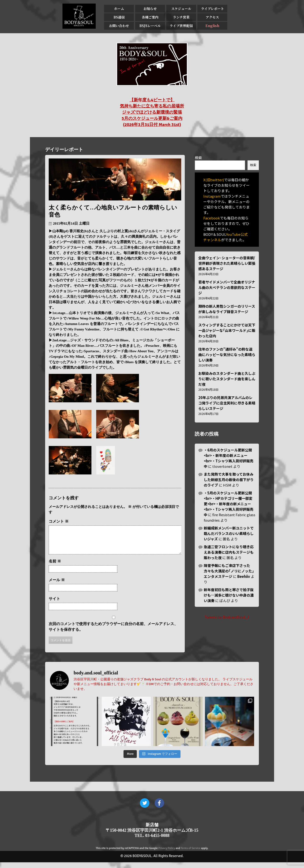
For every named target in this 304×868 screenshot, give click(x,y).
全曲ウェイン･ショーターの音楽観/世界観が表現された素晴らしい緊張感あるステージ (227, 263)
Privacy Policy (167, 854)
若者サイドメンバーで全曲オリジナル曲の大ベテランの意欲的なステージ (227, 287)
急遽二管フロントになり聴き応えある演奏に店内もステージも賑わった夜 (229, 552)
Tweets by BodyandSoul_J (227, 617)
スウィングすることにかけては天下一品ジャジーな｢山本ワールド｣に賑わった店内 (227, 330)
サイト (54, 604)
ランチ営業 (181, 17)
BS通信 (119, 17)
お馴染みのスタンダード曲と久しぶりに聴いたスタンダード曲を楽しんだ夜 (227, 379)
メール (57, 586)
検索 (198, 158)
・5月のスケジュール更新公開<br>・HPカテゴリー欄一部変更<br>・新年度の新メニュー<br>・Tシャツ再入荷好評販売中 (229, 504)
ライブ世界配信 (181, 26)
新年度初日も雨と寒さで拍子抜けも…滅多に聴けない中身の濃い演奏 (229, 595)
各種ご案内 (150, 17)
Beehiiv (244, 576)
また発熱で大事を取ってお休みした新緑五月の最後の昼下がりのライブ (229, 480)
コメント (59, 521)
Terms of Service (191, 854)
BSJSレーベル (150, 26)
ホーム (119, 9)
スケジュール (181, 9)
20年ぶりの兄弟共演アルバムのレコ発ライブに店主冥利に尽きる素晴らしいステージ (227, 403)
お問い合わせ (119, 26)
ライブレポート (212, 9)
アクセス (212, 17)
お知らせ (150, 9)
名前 (55, 567)
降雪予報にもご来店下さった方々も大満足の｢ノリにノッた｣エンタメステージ (229, 571)
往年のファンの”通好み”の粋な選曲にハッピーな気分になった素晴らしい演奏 (227, 355)
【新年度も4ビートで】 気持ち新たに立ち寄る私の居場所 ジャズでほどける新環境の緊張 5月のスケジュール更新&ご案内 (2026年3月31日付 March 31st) (152, 112)
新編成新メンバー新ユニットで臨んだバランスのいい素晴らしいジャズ (229, 533)
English (212, 26)
